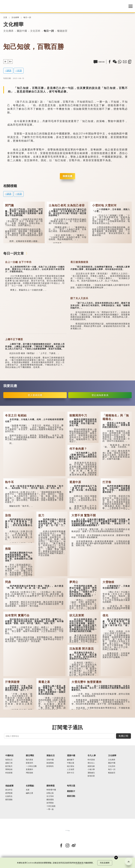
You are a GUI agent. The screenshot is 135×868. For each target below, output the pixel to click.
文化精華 (15, 17)
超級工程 (9, 763)
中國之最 (71, 763)
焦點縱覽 (9, 786)
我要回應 (67, 176)
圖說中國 (22, 31)
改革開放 (50, 803)
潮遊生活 (51, 755)
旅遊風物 (50, 763)
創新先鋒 (91, 766)
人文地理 (71, 769)
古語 (19, 71)
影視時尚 (50, 766)
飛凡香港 (29, 760)
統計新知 (71, 766)
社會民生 (9, 796)
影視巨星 (91, 776)
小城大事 (91, 769)
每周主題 (71, 786)
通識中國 (71, 755)
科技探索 (9, 773)
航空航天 (9, 766)
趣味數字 (71, 760)
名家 (28, 790)
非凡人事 (92, 755)
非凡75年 (50, 796)
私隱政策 (79, 863)
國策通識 (50, 800)
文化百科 (35, 31)
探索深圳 (29, 763)
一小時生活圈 (31, 766)
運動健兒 (91, 773)
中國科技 (9, 755)
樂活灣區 (30, 755)
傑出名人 (91, 763)
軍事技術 (9, 769)
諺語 (9, 71)
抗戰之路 (50, 793)
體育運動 (9, 800)
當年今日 (71, 773)
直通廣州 (29, 769)
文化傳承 (8, 31)
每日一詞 (27, 17)
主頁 (5, 17)
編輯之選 (29, 793)
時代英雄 (91, 760)
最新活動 (71, 796)
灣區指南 (29, 773)
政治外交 (9, 790)
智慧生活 (9, 760)
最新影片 (71, 791)
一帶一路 (50, 809)
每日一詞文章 (14, 253)
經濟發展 (9, 793)
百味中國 (50, 760)
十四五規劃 (51, 806)
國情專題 (51, 786)
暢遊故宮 (62, 31)
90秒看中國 (51, 790)
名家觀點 (30, 786)
